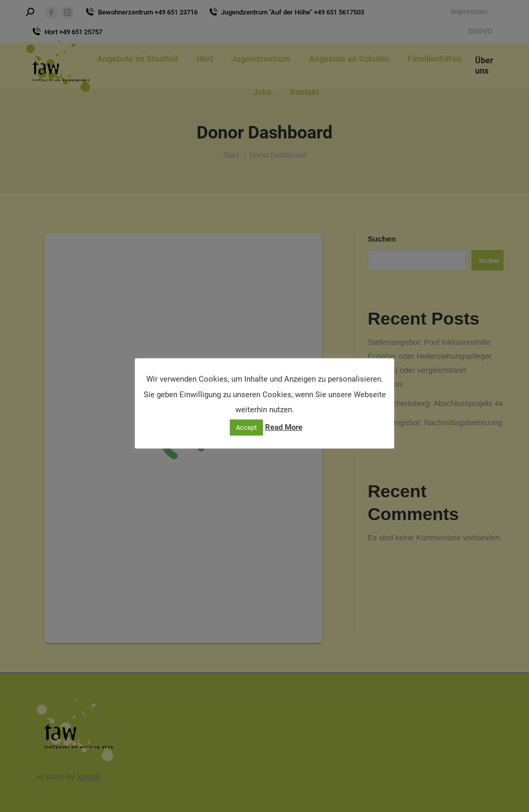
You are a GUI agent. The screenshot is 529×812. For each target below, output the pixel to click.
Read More (284, 427)
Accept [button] (246, 428)
